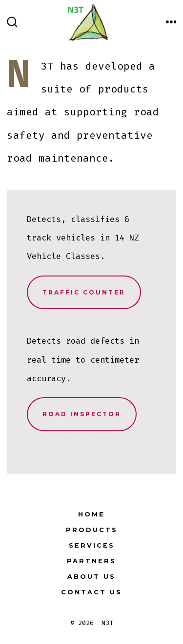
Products (92, 530)
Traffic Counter (84, 292)
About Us (91, 577)
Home (91, 514)
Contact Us (91, 592)
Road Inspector (82, 414)
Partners (91, 561)
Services (92, 545)
